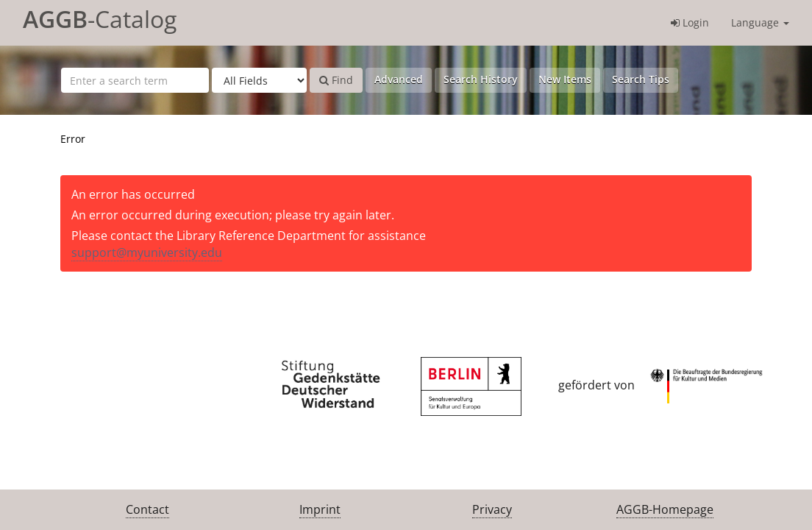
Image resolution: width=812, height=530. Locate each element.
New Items (565, 79)
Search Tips (641, 79)
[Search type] (259, 80)
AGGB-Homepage (665, 509)
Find (336, 80)
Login (690, 22)
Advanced (399, 79)
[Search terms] (135, 80)
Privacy (492, 509)
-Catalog (100, 19)
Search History (481, 79)
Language (760, 22)
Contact (147, 509)
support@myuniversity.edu (147, 252)
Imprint (320, 509)
